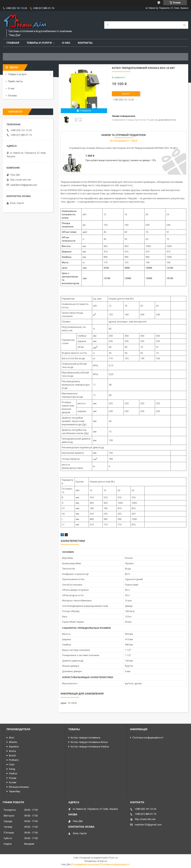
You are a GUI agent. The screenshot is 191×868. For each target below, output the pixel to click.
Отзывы (12, 96)
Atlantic (13, 742)
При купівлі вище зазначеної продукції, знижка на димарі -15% (121, 160)
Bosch (12, 756)
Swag (12, 769)
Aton (12, 738)
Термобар (15, 791)
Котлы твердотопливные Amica (89, 742)
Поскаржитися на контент (86, 864)
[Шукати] (184, 25)
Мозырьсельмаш (19, 787)
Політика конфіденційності (148, 738)
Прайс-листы (15, 81)
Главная (13, 43)
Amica (12, 751)
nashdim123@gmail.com (24, 185)
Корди (13, 778)
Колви (13, 782)
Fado (12, 764)
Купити (126, 94)
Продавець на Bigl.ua (96, 861)
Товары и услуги (39, 43)
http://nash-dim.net (21, 180)
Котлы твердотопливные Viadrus (90, 747)
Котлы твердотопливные (85, 738)
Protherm (14, 760)
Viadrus (13, 773)
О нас (66, 43)
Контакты (85, 43)
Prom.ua (113, 858)
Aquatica (14, 747)
